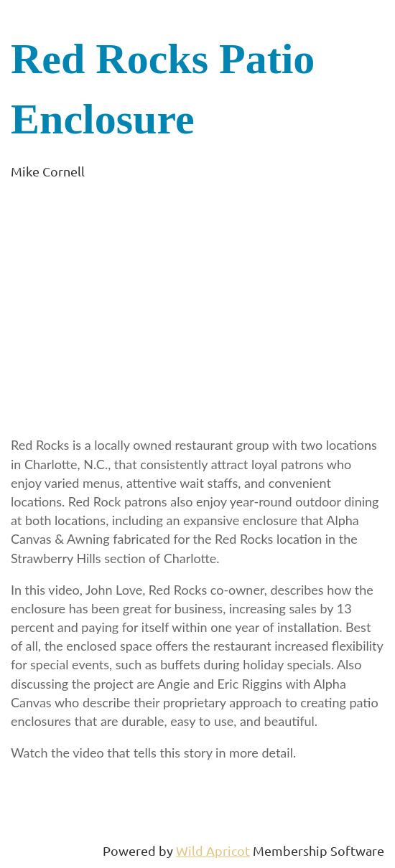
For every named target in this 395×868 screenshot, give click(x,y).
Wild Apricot (213, 850)
